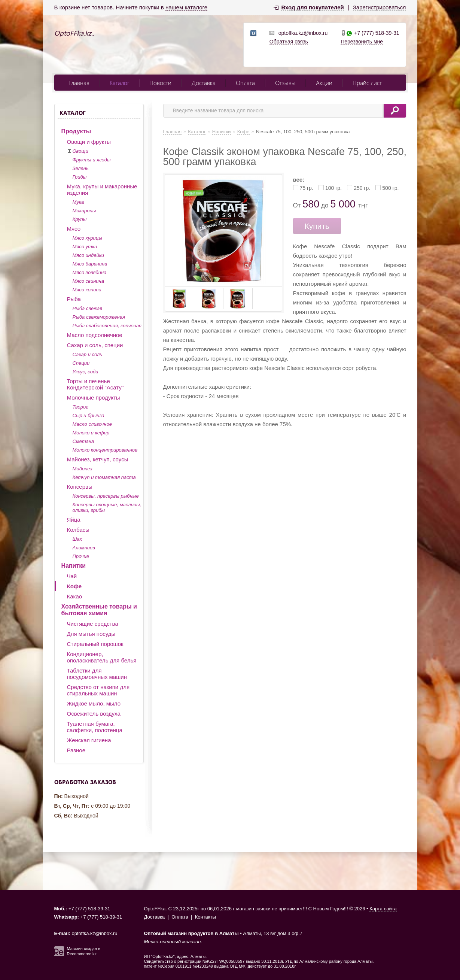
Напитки (74, 566)
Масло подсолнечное (95, 335)
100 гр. (333, 188)
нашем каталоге (186, 7)
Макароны (84, 211)
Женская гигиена (89, 740)
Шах (77, 539)
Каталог (119, 83)
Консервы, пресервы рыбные (106, 496)
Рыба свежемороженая (99, 317)
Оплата (245, 83)
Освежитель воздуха (94, 714)
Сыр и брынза (89, 415)
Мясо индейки (89, 255)
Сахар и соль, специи (95, 345)
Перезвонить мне (362, 42)
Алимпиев (84, 548)
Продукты (76, 131)
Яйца (74, 520)
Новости (160, 83)
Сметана (83, 441)
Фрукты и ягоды (92, 160)
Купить (317, 226)
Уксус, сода (86, 372)
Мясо (74, 229)
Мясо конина (87, 290)
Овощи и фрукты (89, 142)
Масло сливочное (92, 424)
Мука (78, 202)
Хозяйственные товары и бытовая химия (99, 610)
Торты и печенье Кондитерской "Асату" (95, 384)
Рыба (74, 299)
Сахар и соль (88, 354)
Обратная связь (289, 42)
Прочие (81, 556)
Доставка (204, 83)
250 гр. (362, 188)
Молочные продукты (94, 398)
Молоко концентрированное (105, 450)
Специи (81, 363)
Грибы (80, 177)
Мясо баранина (90, 264)
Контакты (205, 917)
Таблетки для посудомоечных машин (97, 674)
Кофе (74, 586)
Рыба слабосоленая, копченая (107, 326)
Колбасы (78, 530)
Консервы (80, 487)
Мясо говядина (90, 272)
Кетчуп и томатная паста (104, 477)
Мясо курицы (87, 238)
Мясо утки (85, 247)
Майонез (83, 469)
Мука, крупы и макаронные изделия (102, 189)
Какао (75, 596)
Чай (72, 576)
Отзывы (285, 83)
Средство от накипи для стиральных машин (98, 690)
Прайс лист (367, 83)
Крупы (80, 219)
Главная (79, 83)
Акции (324, 83)
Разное (76, 750)
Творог (80, 407)
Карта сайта (383, 909)
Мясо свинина (88, 281)
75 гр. (307, 188)
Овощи (80, 151)
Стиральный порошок (95, 644)
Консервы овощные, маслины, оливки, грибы (107, 507)
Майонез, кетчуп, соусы (98, 459)
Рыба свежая (88, 308)
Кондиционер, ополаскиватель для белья (102, 657)
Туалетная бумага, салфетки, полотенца (95, 727)
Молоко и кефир (91, 433)
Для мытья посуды (91, 634)
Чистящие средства (93, 624)
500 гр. (390, 188)
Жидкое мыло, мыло (94, 703)
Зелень (81, 168)
